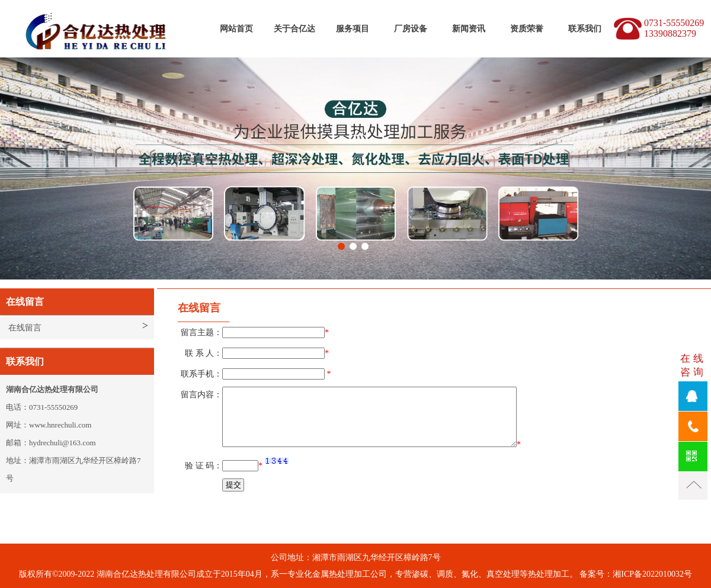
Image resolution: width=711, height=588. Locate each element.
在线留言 (25, 328)
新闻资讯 (469, 29)
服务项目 (353, 29)
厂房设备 (411, 29)
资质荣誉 (527, 29)
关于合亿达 (294, 29)
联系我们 (585, 29)
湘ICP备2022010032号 (652, 574)
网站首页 (236, 29)
